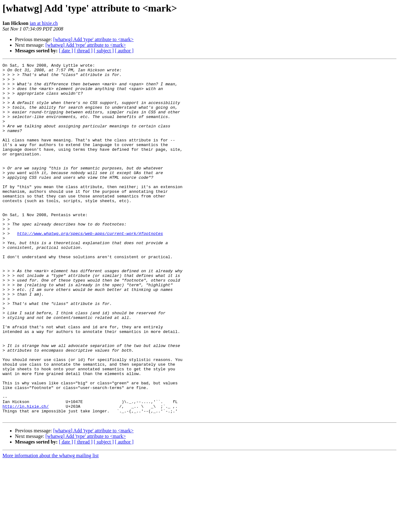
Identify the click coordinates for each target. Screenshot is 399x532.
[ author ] (124, 51)
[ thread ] (83, 51)
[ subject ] (104, 51)
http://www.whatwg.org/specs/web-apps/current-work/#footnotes (90, 268)
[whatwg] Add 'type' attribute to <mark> (94, 39)
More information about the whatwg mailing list (50, 527)
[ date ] (66, 51)
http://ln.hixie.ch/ (26, 475)
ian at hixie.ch (44, 23)
